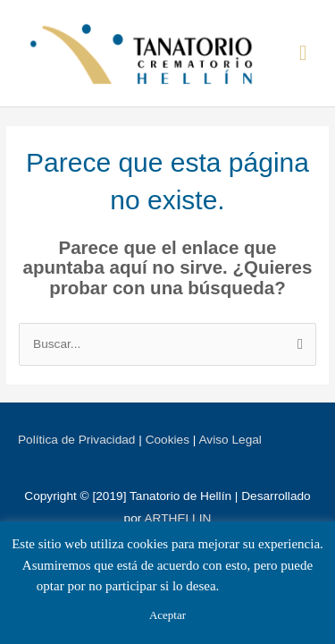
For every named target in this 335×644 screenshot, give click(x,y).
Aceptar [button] (167, 615)
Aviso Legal (230, 440)
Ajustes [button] (260, 586)
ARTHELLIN (177, 518)
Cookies (167, 440)
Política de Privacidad (76, 440)
